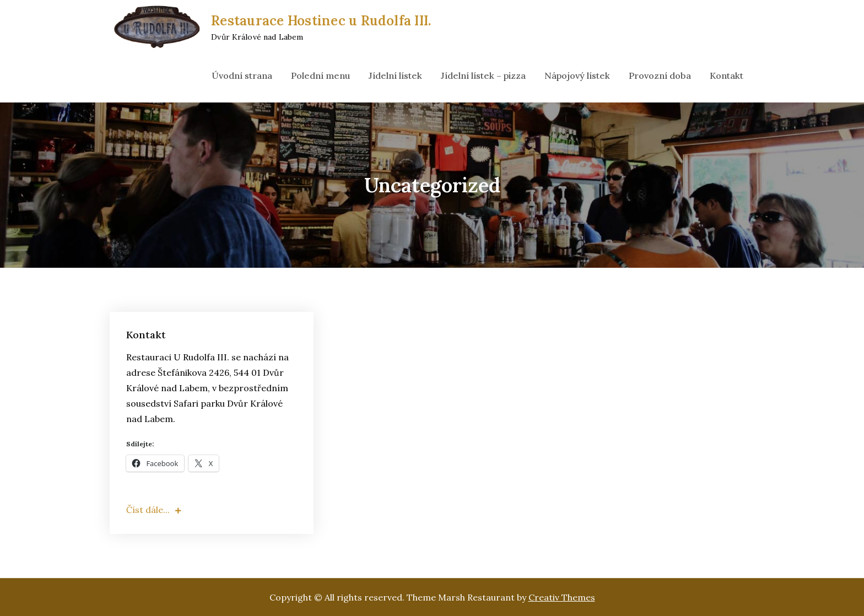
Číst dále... (154, 510)
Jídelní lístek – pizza (483, 75)
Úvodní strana (242, 75)
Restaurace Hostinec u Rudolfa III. (321, 21)
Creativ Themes (562, 597)
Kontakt (727, 75)
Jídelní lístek (395, 75)
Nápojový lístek (577, 75)
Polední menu (320, 75)
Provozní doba (660, 75)
